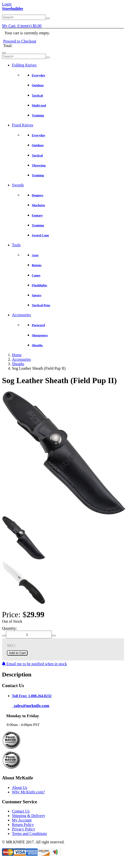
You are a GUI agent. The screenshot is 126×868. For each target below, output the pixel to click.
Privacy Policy (24, 829)
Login (7, 4)
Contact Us (21, 811)
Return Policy (23, 825)
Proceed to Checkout (20, 41)
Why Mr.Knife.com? (28, 792)
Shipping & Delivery (29, 816)
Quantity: (9, 628)
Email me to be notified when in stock (34, 664)
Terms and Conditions (29, 834)
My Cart (22, 26)
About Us (20, 788)
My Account (22, 820)
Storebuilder (13, 9)
